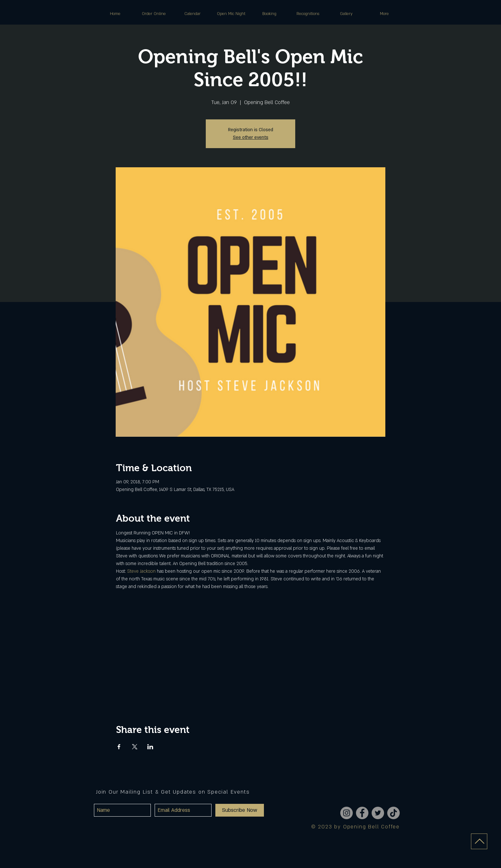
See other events (251, 137)
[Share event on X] (135, 747)
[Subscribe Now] (240, 810)
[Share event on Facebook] (119, 747)
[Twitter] (378, 813)
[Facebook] (362, 813)
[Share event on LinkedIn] (150, 747)
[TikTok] (393, 813)
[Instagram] (347, 813)
